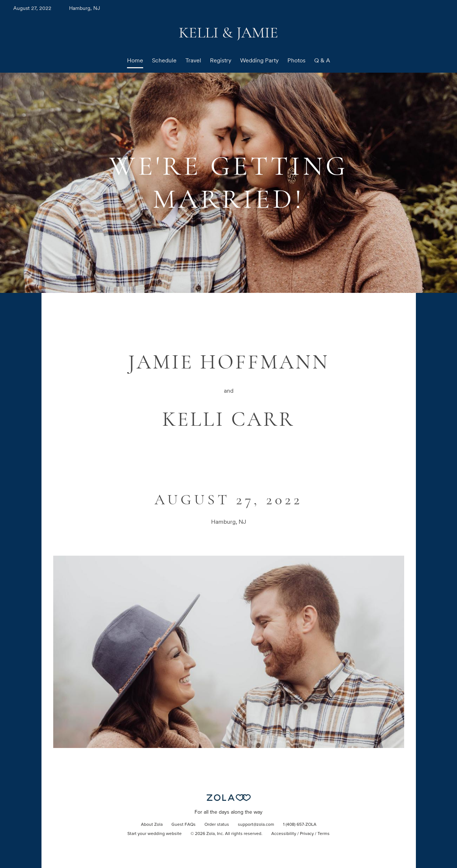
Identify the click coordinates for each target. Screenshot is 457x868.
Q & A (322, 60)
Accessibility (284, 834)
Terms (324, 834)
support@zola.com (256, 825)
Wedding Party (259, 60)
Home (135, 60)
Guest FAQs (184, 825)
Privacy (307, 834)
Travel (193, 60)
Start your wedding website (155, 834)
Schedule (164, 60)
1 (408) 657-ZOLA (300, 825)
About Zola (152, 825)
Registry (221, 60)
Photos (296, 60)
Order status (217, 825)
